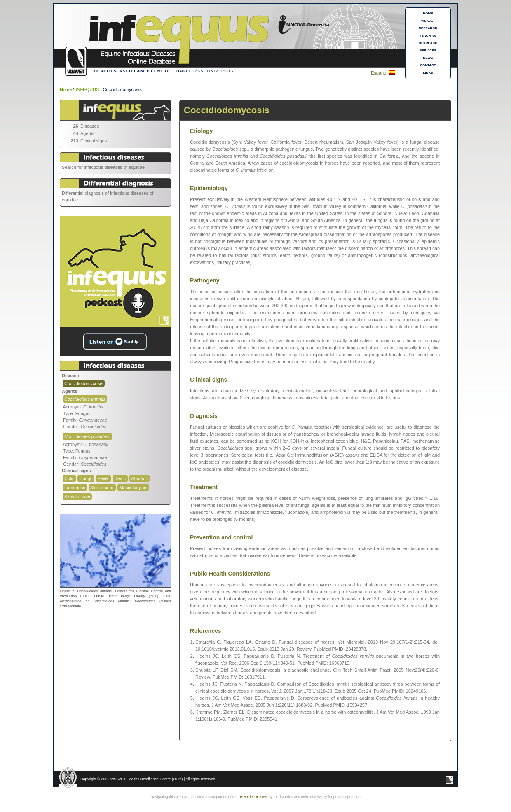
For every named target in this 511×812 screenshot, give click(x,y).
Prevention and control (221, 537)
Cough (86, 478)
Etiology (201, 131)
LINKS (428, 73)
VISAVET (428, 21)
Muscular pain (133, 488)
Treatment (204, 487)
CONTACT (428, 65)
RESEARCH (428, 28)
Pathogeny (205, 280)
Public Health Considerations (230, 574)
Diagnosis (204, 416)
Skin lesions (102, 488)
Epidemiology (209, 188)
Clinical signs (209, 380)
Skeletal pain (77, 497)
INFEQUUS (88, 89)
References (206, 631)
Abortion (139, 478)
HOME (428, 13)
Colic (69, 478)
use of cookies (253, 796)
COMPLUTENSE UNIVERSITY (203, 71)
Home (66, 89)
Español (380, 73)
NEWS (428, 58)
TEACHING (428, 36)
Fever (103, 478)
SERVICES (428, 50)
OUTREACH (428, 43)
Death (120, 478)
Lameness (75, 488)
